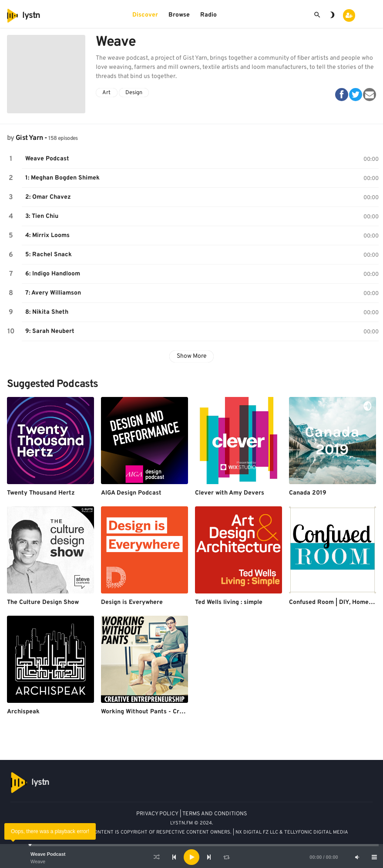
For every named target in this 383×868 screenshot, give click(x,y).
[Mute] (357, 857)
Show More (192, 356)
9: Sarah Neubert (50, 331)
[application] (191, 857)
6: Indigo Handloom (53, 274)
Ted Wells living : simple (229, 602)
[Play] (191, 857)
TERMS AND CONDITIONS (215, 814)
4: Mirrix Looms (47, 236)
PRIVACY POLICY (157, 814)
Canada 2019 (308, 493)
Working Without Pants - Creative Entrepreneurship (175, 712)
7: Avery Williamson (53, 293)
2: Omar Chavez (48, 197)
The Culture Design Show (43, 602)
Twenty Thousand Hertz (41, 493)
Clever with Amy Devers (230, 493)
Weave (38, 861)
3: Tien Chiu (42, 216)
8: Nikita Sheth (47, 312)
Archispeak (23, 712)
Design (134, 93)
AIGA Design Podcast (131, 493)
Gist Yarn (29, 138)
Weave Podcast (48, 854)
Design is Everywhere (132, 602)
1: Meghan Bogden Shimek (62, 178)
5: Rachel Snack (49, 255)
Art (106, 93)
